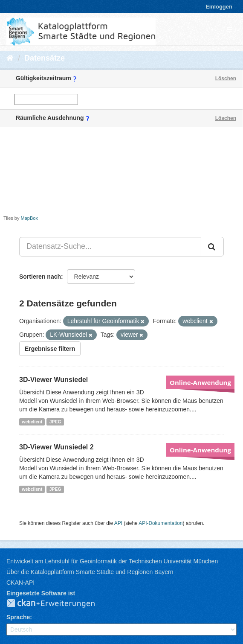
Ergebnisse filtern (50, 349)
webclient (32, 422)
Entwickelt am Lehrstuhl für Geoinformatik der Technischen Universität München (112, 561)
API (118, 523)
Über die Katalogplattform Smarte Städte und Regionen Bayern (90, 572)
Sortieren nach (40, 277)
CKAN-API (20, 583)
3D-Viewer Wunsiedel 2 (56, 447)
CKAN (58, 603)
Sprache (18, 617)
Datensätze (45, 58)
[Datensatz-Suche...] (110, 247)
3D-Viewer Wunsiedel (54, 380)
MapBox (29, 218)
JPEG (55, 422)
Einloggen (219, 7)
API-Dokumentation (161, 523)
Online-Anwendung (200, 382)
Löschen (226, 79)
